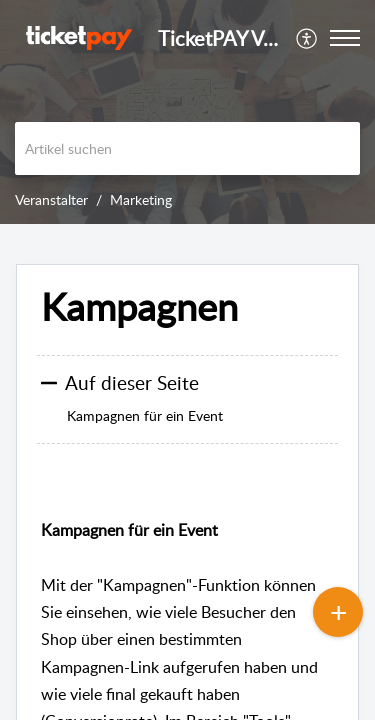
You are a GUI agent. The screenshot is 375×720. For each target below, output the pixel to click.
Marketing (141, 199)
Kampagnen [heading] (139, 307)
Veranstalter (51, 199)
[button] (307, 38)
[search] (187, 148)
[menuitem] (307, 38)
